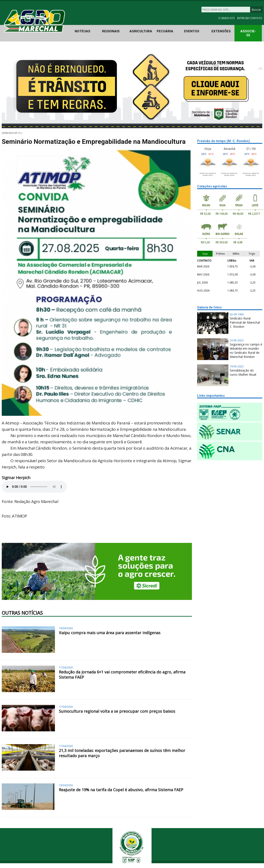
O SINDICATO (227, 18)
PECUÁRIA (165, 31)
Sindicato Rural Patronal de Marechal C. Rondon (245, 322)
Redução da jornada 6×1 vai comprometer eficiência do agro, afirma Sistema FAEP (122, 675)
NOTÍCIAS (82, 31)
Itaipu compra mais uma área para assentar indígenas (110, 633)
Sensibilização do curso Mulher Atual (243, 372)
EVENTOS (192, 31)
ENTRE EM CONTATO (250, 18)
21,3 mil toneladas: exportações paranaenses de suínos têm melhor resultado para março (122, 753)
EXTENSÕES (221, 31)
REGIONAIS (111, 31)
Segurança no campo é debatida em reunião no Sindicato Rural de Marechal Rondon (246, 350)
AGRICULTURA (141, 31)
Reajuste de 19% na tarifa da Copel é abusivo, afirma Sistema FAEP (121, 790)
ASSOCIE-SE (248, 33)
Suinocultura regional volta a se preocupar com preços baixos (117, 711)
